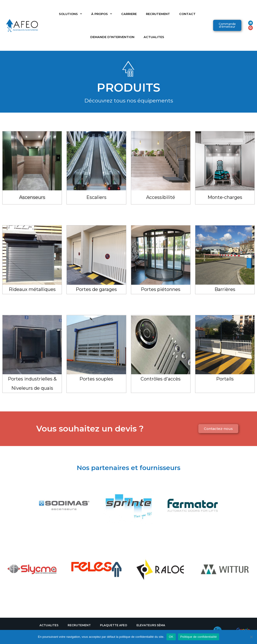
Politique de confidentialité (199, 637)
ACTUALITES (154, 37)
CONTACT (187, 14)
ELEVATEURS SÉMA (151, 625)
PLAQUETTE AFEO (114, 625)
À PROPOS (102, 14)
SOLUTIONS (70, 14)
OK (171, 637)
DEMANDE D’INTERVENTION (112, 37)
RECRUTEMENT (158, 14)
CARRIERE (129, 14)
